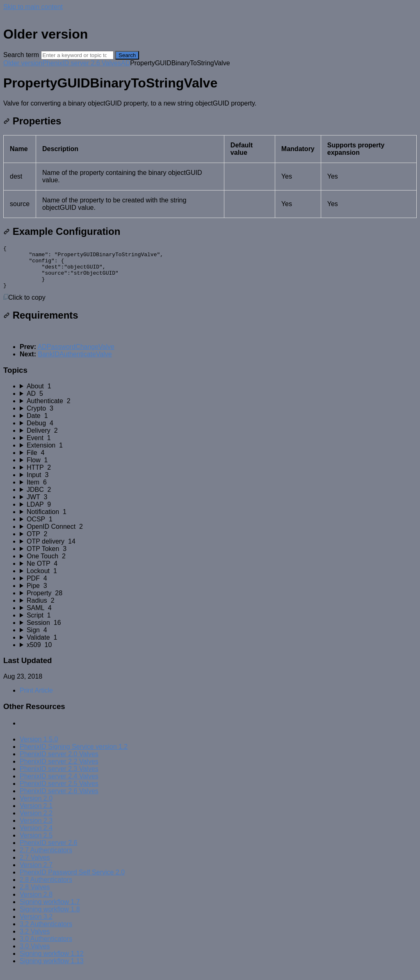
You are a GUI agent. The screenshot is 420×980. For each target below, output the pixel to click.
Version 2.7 (36, 873)
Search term (21, 55)
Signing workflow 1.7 (50, 910)
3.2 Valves (35, 940)
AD (126, 63)
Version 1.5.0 (39, 748)
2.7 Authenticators (46, 859)
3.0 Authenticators (46, 947)
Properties (32, 121)
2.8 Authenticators (46, 888)
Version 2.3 (36, 829)
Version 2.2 (36, 822)
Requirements (41, 324)
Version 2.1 (36, 814)
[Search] (77, 55)
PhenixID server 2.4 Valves (59, 785)
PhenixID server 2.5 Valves (59, 792)
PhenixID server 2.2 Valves (59, 770)
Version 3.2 (36, 925)
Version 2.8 (36, 903)
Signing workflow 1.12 (52, 962)
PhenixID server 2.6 (49, 851)
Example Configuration (62, 231)
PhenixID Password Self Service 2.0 (72, 881)
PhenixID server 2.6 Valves (82, 63)
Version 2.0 (36, 807)
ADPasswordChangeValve (76, 355)
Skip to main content (33, 7)
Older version (23, 63)
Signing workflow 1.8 (50, 918)
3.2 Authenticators (46, 933)
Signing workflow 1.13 (52, 970)
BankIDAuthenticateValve (75, 363)
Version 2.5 (36, 844)
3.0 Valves (35, 955)
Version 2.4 (36, 837)
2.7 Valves (35, 866)
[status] (210, 103)
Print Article (36, 699)
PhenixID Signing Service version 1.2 (74, 755)
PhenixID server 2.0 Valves (59, 763)
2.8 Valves (35, 896)
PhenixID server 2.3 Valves (59, 777)
